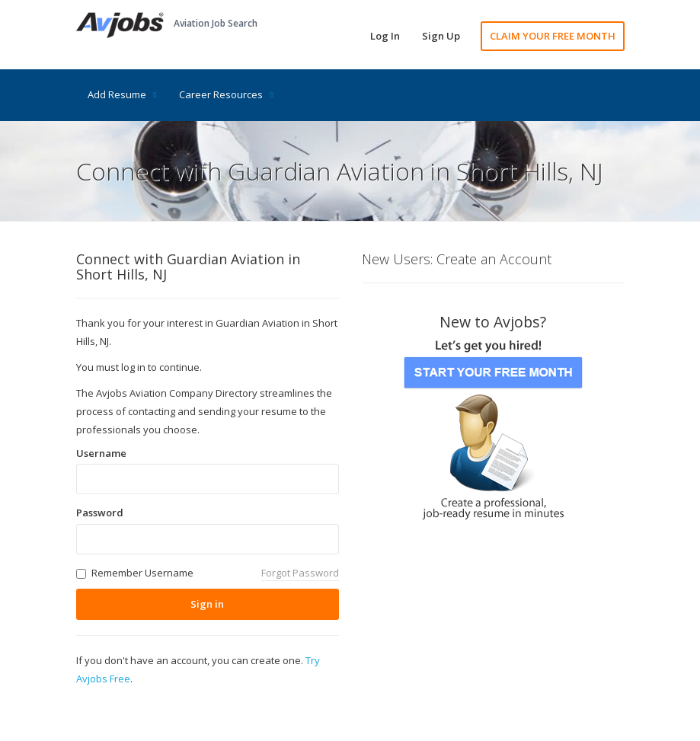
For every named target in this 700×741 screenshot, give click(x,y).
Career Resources (226, 94)
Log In (385, 36)
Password (100, 513)
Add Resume (122, 94)
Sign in (207, 604)
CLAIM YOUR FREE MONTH (553, 36)
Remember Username (142, 573)
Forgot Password (300, 573)
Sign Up (441, 36)
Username (101, 453)
